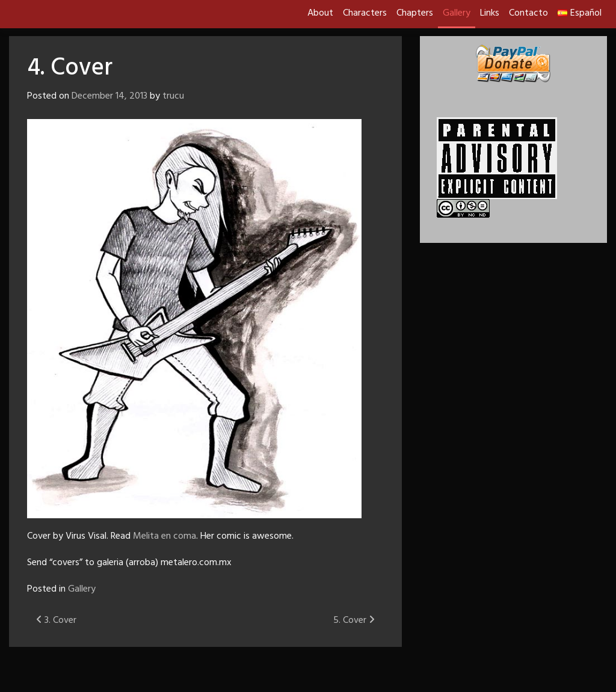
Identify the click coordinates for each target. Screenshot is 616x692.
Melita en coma (165, 536)
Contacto (528, 13)
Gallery (457, 13)
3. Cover (56, 620)
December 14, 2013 (109, 96)
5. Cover (354, 620)
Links (490, 13)
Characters (365, 13)
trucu (173, 96)
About (320, 13)
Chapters (415, 13)
